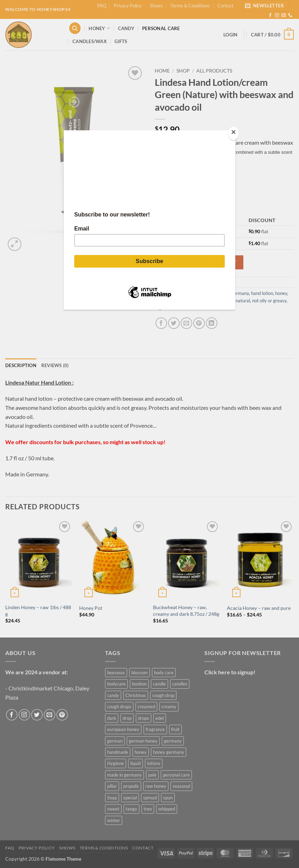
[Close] (234, 134)
